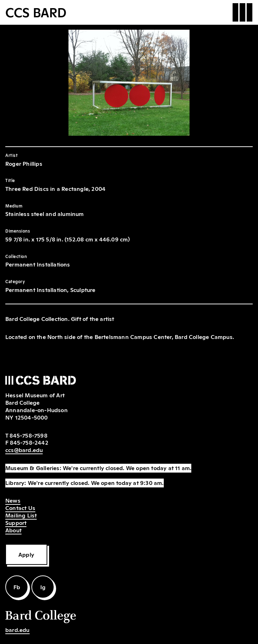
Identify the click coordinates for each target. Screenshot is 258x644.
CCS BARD (36, 12)
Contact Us (20, 508)
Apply (26, 554)
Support (16, 522)
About (13, 530)
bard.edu (17, 630)
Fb (17, 587)
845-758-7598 (28, 435)
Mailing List (21, 515)
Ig (43, 587)
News (13, 500)
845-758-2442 (29, 442)
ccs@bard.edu (24, 450)
